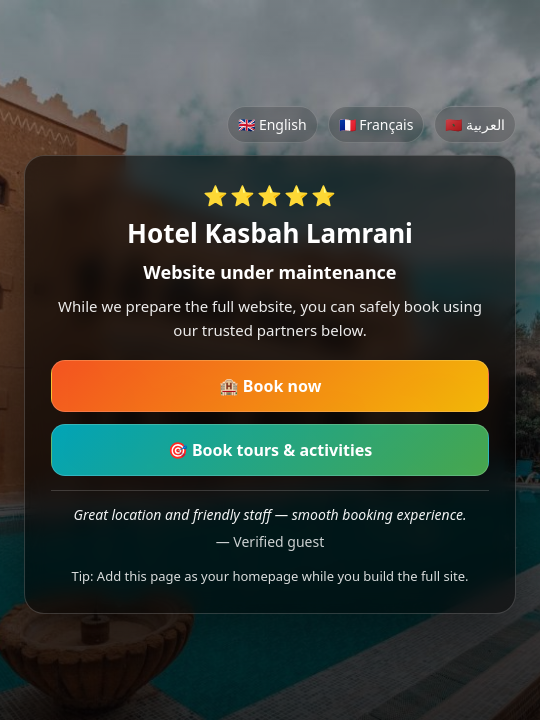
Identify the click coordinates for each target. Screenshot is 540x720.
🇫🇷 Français (376, 124)
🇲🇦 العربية (475, 124)
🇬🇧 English (272, 124)
